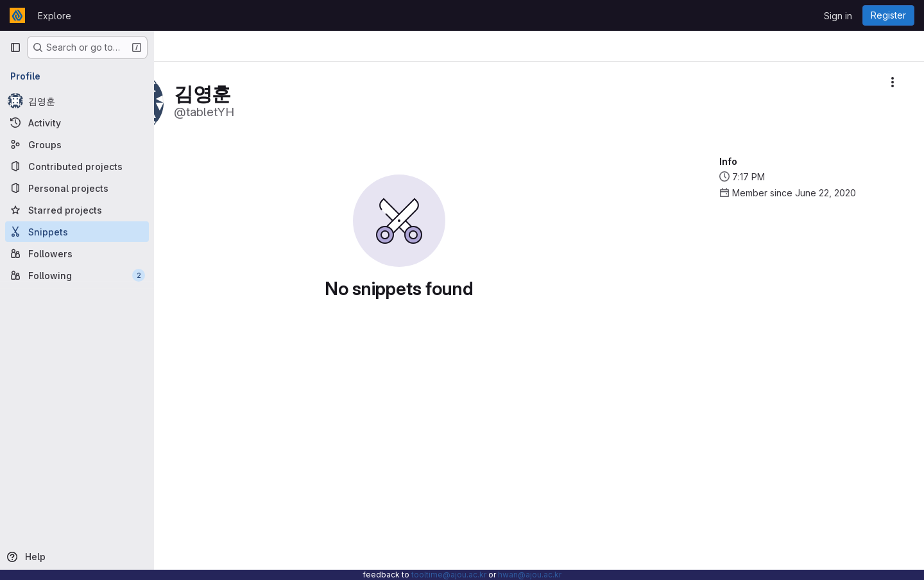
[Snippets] (77, 232)
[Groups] (77, 144)
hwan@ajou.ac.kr (530, 575)
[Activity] (77, 123)
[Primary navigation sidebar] (15, 47)
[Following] (77, 275)
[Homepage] (17, 15)
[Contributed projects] (77, 166)
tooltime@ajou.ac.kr (449, 575)
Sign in (838, 16)
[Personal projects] (77, 188)
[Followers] (77, 253)
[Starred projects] (77, 210)
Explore (55, 16)
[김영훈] (77, 101)
